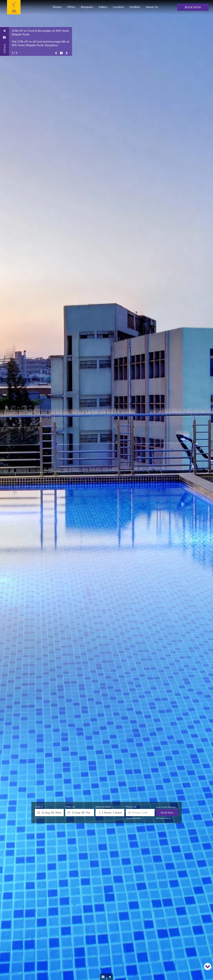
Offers (71, 7)
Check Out (70, 807)
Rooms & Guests (103, 807)
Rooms (57, 7)
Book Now (193, 7)
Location (118, 7)
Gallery (103, 7)
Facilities (135, 7)
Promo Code (131, 807)
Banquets (87, 7)
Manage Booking (163, 818)
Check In (39, 807)
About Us (152, 7)
